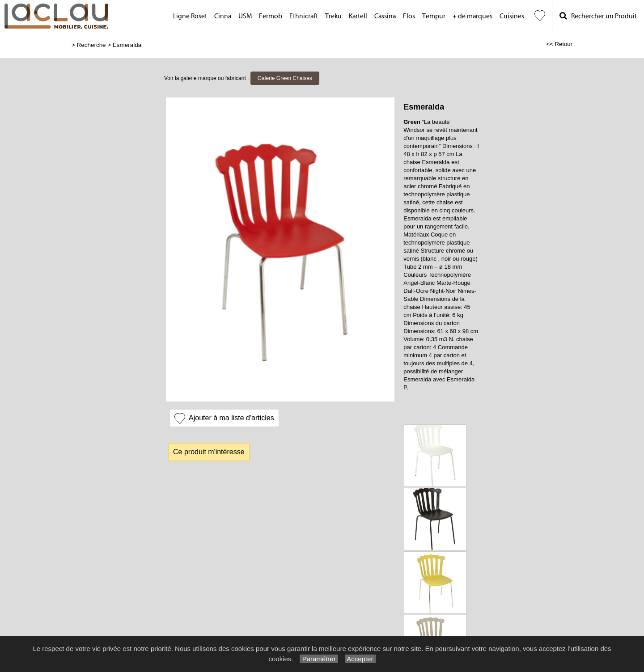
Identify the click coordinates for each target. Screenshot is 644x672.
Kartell (358, 16)
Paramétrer (319, 659)
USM (245, 16)
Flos (409, 16)
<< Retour (559, 44)
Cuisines (512, 16)
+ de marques (472, 16)
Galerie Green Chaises (285, 78)
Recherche (91, 45)
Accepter (360, 659)
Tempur (434, 16)
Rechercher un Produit (598, 16)
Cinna (223, 16)
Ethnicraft (304, 16)
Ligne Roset (190, 16)
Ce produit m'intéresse (209, 452)
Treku (333, 16)
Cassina (385, 16)
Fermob (271, 16)
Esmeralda (127, 45)
